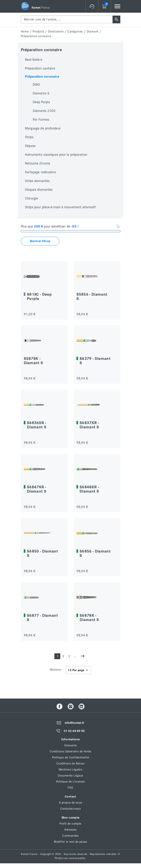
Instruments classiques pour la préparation (56, 155)
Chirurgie (32, 199)
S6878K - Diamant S (89, 618)
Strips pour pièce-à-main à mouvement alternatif (60, 207)
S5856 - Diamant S (92, 297)
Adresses (70, 830)
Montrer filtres (40, 241)
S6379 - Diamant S (95, 361)
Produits (38, 32)
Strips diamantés (37, 181)
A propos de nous (70, 803)
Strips (29, 137)
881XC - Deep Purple (39, 297)
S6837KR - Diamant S (89, 425)
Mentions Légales (70, 770)
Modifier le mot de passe (70, 842)
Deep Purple (42, 102)
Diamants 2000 (44, 111)
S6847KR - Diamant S (37, 489)
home (25, 32)
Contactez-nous (71, 809)
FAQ (70, 788)
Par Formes (41, 120)
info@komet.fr (74, 723)
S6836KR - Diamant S (37, 425)
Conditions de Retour (70, 763)
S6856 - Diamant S (95, 553)
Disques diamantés (39, 190)
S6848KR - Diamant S (89, 489)
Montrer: (56, 670)
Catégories (75, 32)
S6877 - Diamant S (42, 618)
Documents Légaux (70, 776)
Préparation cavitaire (40, 69)
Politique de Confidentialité (70, 757)
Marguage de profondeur (43, 128)
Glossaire (70, 745)
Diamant (93, 32)
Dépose (30, 146)
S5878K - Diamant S (33, 361)
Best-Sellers (34, 60)
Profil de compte (70, 824)
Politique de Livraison (70, 782)
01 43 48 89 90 (74, 731)
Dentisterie (56, 32)
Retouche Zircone (38, 163)
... (75, 656)
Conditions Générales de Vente (70, 751)
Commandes (70, 836)
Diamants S (41, 93)
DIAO (36, 85)
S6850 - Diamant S (42, 553)
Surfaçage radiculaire (40, 172)
